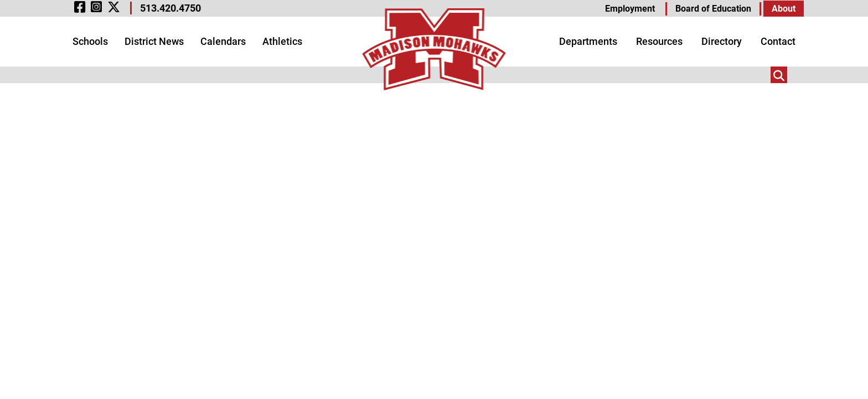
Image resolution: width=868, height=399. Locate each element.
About (784, 9)
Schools (90, 41)
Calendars (223, 41)
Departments (588, 41)
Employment (630, 9)
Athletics (282, 41)
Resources (659, 41)
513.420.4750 (170, 8)
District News (154, 41)
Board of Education (713, 9)
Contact (778, 41)
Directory (722, 41)
